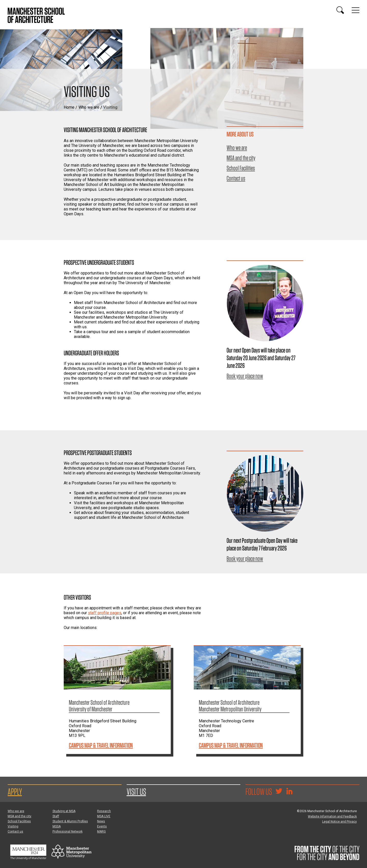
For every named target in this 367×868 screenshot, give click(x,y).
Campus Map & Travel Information (101, 745)
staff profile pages (105, 613)
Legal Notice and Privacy (339, 822)
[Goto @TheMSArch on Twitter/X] (279, 792)
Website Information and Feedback (332, 816)
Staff (56, 816)
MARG (101, 832)
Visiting (13, 826)
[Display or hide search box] (340, 10)
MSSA (57, 826)
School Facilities (241, 168)
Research (104, 811)
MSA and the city (241, 158)
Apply (15, 791)
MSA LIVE (104, 816)
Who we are (89, 107)
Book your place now (245, 376)
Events (102, 826)
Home (69, 107)
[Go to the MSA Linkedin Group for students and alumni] (289, 792)
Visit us (136, 791)
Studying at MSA (64, 811)
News (101, 821)
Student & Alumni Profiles (70, 821)
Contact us (236, 178)
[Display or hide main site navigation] (356, 10)
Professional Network (68, 832)
